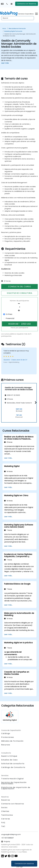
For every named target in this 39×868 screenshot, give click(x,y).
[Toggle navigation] (36, 13)
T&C (3, 826)
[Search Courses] (18, 18)
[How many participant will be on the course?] (19, 307)
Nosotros (6, 800)
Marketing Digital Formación (13, 31)
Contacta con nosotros (24, 864)
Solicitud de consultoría (13, 764)
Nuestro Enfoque (9, 756)
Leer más (5, 63)
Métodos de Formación (12, 741)
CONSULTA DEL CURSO (19, 287)
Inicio (4, 28)
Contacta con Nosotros (27, 4)
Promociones (8, 737)
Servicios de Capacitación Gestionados (14, 783)
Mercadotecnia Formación (17, 28)
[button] (35, 402)
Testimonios (7, 815)
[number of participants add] (19, 310)
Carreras (6, 819)
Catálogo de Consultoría (13, 767)
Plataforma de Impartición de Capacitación (16, 788)
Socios (4, 808)
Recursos (6, 745)
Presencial (10, 318)
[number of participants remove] (19, 304)
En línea (9, 314)
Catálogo (6, 733)
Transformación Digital (12, 779)
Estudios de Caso (9, 760)
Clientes (5, 811)
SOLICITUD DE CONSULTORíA (19, 293)
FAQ (3, 823)
